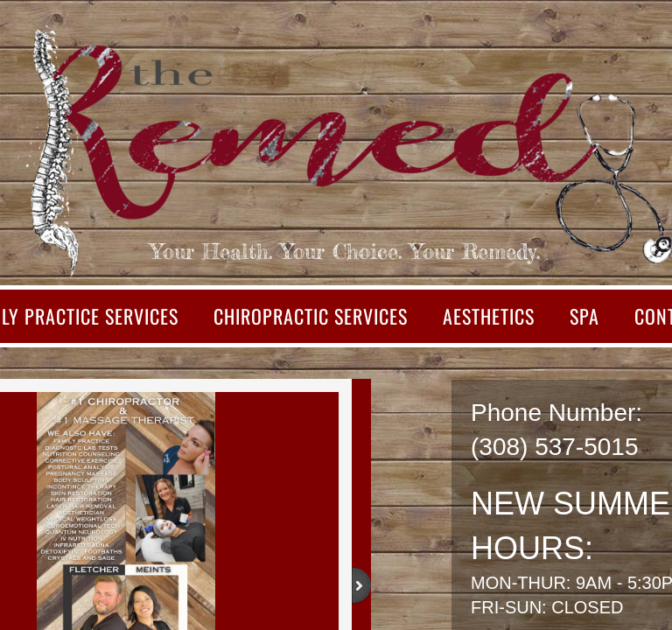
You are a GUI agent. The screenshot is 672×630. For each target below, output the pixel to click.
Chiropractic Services (311, 316)
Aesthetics (489, 316)
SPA (584, 316)
